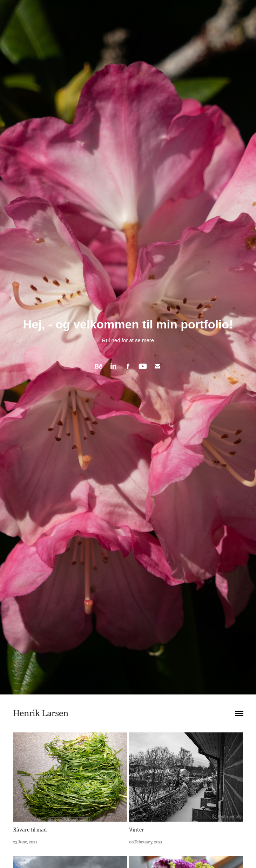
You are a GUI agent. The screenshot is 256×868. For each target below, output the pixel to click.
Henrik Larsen (41, 713)
